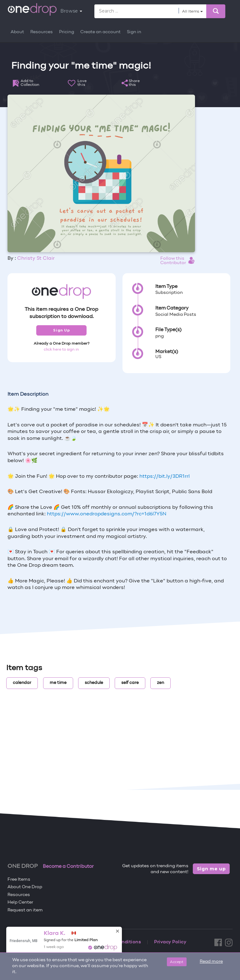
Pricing (67, 32)
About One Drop (25, 887)
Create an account (100, 32)
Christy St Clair (36, 258)
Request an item (25, 910)
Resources (42, 32)
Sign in (134, 32)
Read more (211, 962)
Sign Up (61, 330)
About (17, 32)
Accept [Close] (177, 962)
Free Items (19, 880)
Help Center (20, 902)
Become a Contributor (68, 867)
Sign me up (211, 869)
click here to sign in (61, 350)
